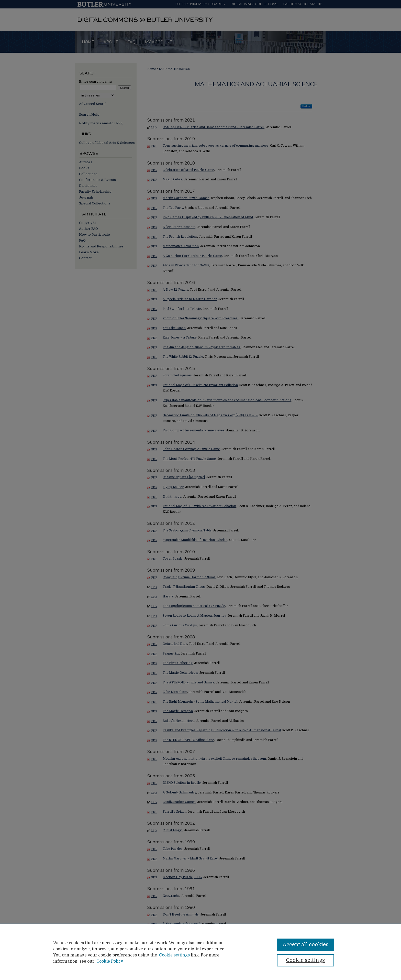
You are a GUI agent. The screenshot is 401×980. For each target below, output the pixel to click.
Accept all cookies (305, 945)
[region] (201, 952)
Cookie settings (174, 955)
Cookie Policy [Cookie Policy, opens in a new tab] (110, 961)
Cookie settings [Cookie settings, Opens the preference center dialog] (305, 960)
